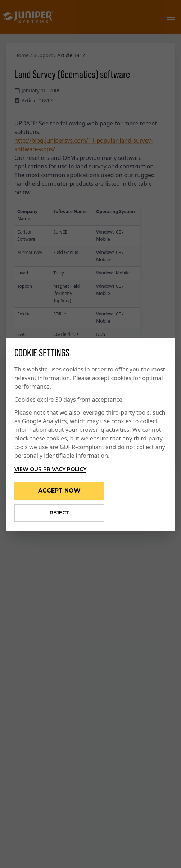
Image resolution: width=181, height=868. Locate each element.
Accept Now (59, 491)
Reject (60, 513)
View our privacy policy (50, 469)
